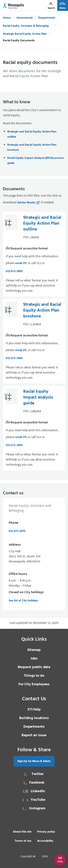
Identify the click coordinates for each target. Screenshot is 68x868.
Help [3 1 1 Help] (34, 710)
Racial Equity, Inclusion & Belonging (26, 26)
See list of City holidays (23, 601)
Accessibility (45, 841)
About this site (22, 832)
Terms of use (23, 841)
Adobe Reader (27, 203)
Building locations (34, 718)
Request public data (34, 667)
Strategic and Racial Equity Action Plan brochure (32, 147)
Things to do (34, 676)
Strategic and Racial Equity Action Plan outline (32, 134)
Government (25, 18)
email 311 (21, 263)
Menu (63, 6)
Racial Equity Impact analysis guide (38, 397)
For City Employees (34, 684)
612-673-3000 (14, 271)
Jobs (34, 659)
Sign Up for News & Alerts (34, 761)
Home (7, 18)
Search (51, 6)
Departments (47, 18)
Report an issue (34, 735)
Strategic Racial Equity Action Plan (25, 34)
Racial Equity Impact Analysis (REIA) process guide (36, 161)
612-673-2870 (17, 531)
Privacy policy (46, 832)
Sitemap (34, 650)
